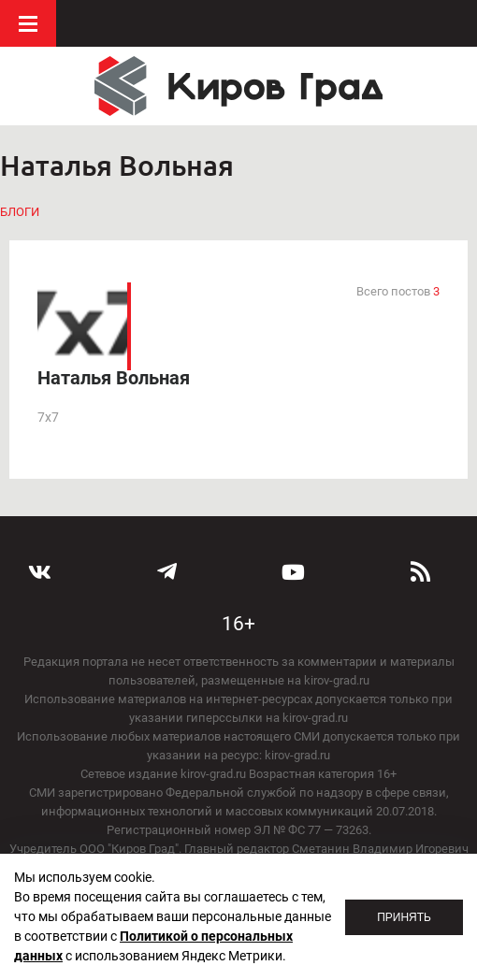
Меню (28, 23)
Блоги (20, 212)
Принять (404, 917)
